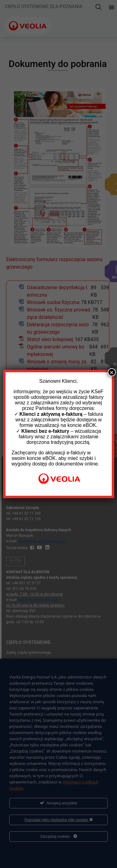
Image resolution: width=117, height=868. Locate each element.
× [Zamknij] (111, 372)
